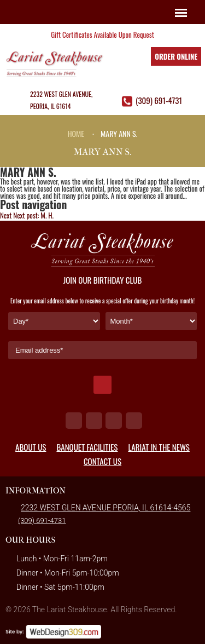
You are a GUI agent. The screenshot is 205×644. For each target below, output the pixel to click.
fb (74, 421)
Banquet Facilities (87, 447)
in (134, 421)
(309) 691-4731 (159, 100)
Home (76, 133)
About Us (31, 447)
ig (114, 421)
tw (94, 421)
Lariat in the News (159, 447)
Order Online (176, 56)
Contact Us (102, 461)
